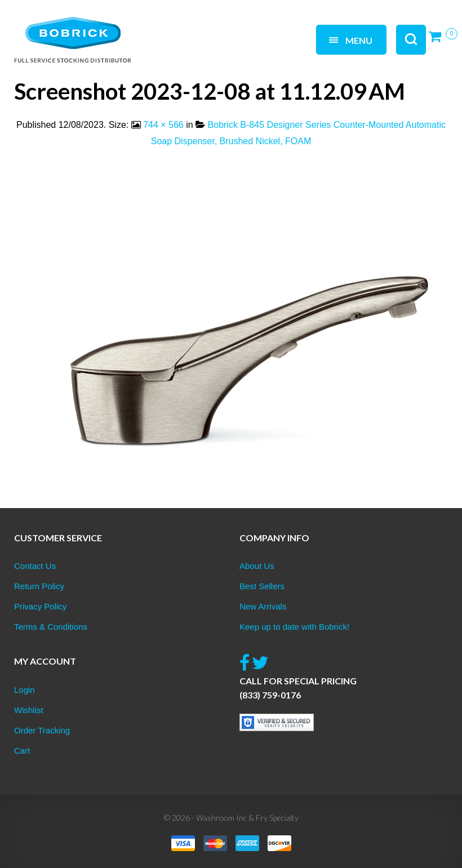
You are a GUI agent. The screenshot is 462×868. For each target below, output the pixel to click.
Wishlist (29, 710)
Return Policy (39, 586)
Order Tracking (42, 730)
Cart (22, 751)
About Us (257, 566)
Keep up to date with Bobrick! (294, 627)
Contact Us (35, 566)
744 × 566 (163, 125)
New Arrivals (263, 606)
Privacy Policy (40, 606)
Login (25, 690)
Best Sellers (262, 586)
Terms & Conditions (51, 627)
